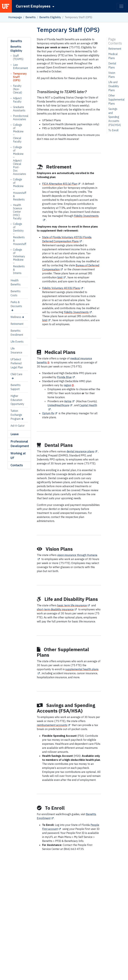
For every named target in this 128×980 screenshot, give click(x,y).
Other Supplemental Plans (116, 99)
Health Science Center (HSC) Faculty (17, 212)
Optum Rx (48, 413)
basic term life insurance (72, 605)
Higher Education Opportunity (17, 400)
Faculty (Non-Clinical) (17, 89)
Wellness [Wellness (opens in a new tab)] (16, 317)
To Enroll (113, 130)
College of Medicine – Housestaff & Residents (18, 189)
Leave (15, 434)
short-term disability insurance (55, 609)
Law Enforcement (18, 66)
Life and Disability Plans (114, 86)
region (67, 385)
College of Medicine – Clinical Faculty (18, 133)
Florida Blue (64, 377)
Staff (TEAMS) (18, 57)
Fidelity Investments (76, 312)
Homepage (15, 17)
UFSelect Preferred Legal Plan (17, 363)
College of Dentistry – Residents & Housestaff (18, 234)
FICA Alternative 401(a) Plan (60, 184)
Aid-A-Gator (17, 426)
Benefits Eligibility (50, 17)
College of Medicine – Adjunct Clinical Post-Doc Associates (18, 160)
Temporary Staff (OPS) (18, 77)
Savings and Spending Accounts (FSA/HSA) (115, 117)
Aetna (68, 401)
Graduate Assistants (18, 109)
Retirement (17, 324)
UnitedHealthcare (58, 405)
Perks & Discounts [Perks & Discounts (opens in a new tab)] (16, 304)
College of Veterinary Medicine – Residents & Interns (18, 261)
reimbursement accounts (52, 725)
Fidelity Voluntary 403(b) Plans (61, 288)
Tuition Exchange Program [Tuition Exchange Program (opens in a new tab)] (16, 415)
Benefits (31, 17)
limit (60, 277)
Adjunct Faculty (17, 100)
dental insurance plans (80, 451)
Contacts (17, 465)
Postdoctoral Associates (18, 118)
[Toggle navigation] (121, 6)
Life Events (17, 342)
